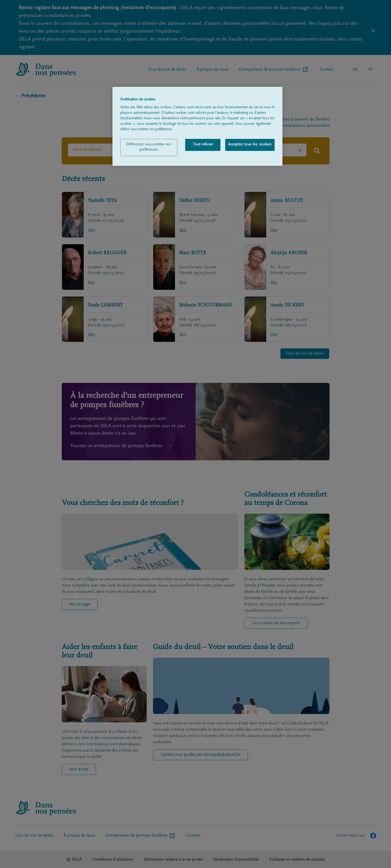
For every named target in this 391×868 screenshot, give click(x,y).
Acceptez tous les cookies (250, 145)
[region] (197, 126)
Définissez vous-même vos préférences (149, 147)
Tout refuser (203, 145)
